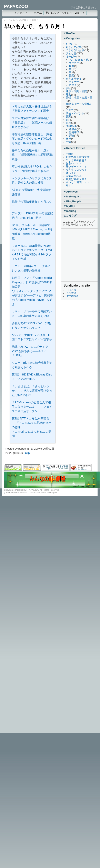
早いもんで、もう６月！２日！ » (65, 13)
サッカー (74, 63)
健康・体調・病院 (76, 91)
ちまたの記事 (19, 20)
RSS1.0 (71, 290)
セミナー (74, 82)
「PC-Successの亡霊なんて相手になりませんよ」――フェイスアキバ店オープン (32, 407)
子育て (70, 110)
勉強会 (73, 129)
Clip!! (28, 453)
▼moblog (70, 211)
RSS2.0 (71, 293)
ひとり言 (32, 20)
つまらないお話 (75, 50)
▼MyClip (69, 206)
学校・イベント (75, 113)
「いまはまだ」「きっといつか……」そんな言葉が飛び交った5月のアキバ (32, 391)
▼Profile (69, 33)
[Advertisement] (76, 255)
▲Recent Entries (74, 148)
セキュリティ (74, 79)
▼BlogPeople (72, 201)
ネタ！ (73, 85)
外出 (68, 95)
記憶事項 (74, 132)
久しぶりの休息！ (76, 160)
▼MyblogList (72, 196)
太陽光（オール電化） (79, 104)
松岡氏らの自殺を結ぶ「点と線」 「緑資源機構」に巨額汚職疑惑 (32, 155)
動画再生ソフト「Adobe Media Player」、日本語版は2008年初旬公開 (32, 282)
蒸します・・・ (75, 173)
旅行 (68, 139)
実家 (68, 117)
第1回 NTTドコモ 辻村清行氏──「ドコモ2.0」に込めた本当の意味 (32, 423)
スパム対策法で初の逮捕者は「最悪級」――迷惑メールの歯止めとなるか (32, 122)
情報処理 (71, 126)
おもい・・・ (74, 163)
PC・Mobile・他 (79, 60)
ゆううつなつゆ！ (76, 170)
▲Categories (72, 38)
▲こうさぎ (70, 216)
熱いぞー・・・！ (76, 167)
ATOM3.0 (72, 296)
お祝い (70, 44)
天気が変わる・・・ (78, 176)
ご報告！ (71, 154)
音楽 (71, 75)
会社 (68, 88)
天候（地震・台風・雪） (80, 98)
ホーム (38, 13)
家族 (68, 123)
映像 (71, 66)
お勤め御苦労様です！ (79, 157)
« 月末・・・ (22, 13)
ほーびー (71, 56)
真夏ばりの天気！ (76, 179)
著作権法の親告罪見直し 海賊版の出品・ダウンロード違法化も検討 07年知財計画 (32, 139)
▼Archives (71, 192)
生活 (68, 142)
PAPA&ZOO (16, 7)
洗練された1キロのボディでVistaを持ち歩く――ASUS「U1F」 (30, 351)
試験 (71, 135)
